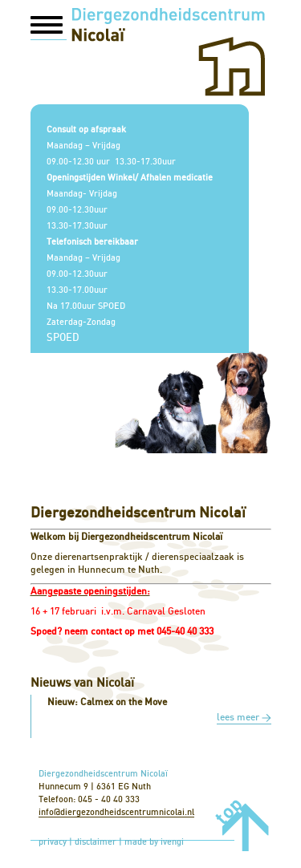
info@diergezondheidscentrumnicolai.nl (116, 812)
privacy (53, 842)
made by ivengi (154, 842)
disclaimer (96, 842)
